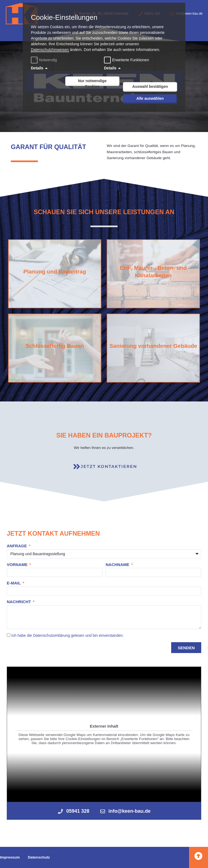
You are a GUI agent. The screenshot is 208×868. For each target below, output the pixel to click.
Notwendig (45, 60)
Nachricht (19, 602)
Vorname (18, 565)
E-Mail (14, 583)
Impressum (10, 857)
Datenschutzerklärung (51, 635)
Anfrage (17, 546)
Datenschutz (39, 857)
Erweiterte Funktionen (131, 60)
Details (37, 68)
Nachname (118, 565)
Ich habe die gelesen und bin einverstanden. (68, 635)
